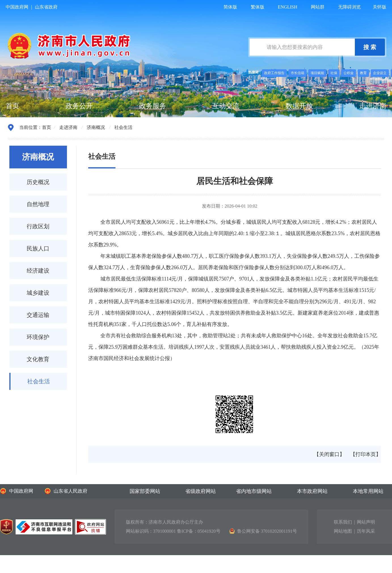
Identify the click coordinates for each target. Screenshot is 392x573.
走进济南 (373, 106)
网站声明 (366, 522)
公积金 (349, 73)
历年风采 (366, 531)
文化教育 (38, 359)
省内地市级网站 (254, 491)
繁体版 (258, 7)
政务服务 (153, 106)
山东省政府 (46, 7)
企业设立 (380, 73)
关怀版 (380, 7)
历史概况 (38, 182)
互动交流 (226, 106)
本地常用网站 (368, 491)
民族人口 (38, 248)
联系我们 (343, 522)
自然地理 (38, 204)
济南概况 (96, 127)
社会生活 (123, 127)
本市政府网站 (312, 491)
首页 (12, 106)
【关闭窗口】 (329, 454)
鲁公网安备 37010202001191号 (263, 531)
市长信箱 (298, 73)
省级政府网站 (201, 491)
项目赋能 (317, 73)
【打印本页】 (366, 454)
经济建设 (38, 271)
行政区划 (38, 226)
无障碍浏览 (349, 7)
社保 (334, 73)
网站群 (318, 7)
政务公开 (79, 106)
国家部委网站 (145, 491)
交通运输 (38, 315)
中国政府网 (17, 7)
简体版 (230, 7)
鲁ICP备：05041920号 (199, 531)
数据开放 (299, 106)
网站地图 (343, 531)
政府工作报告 (274, 73)
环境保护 (38, 337)
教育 (363, 73)
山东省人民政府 (66, 491)
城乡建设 (38, 293)
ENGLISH (288, 7)
